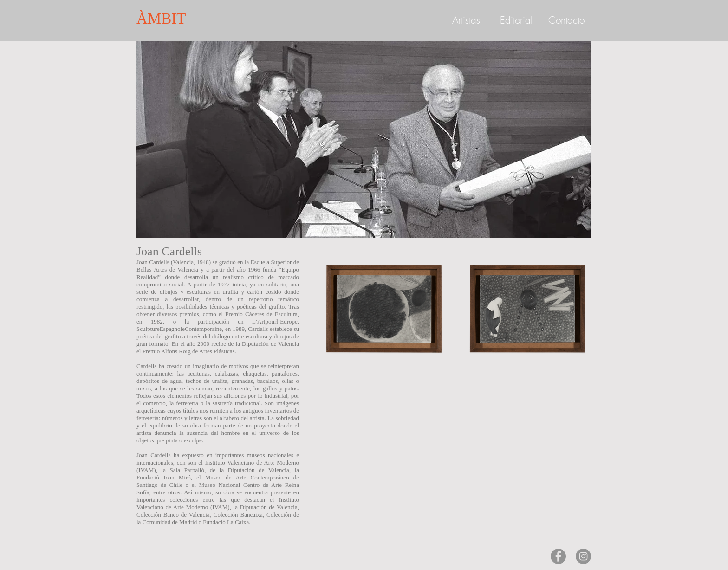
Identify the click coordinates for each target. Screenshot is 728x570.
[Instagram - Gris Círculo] (583, 556)
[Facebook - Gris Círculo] (558, 556)
